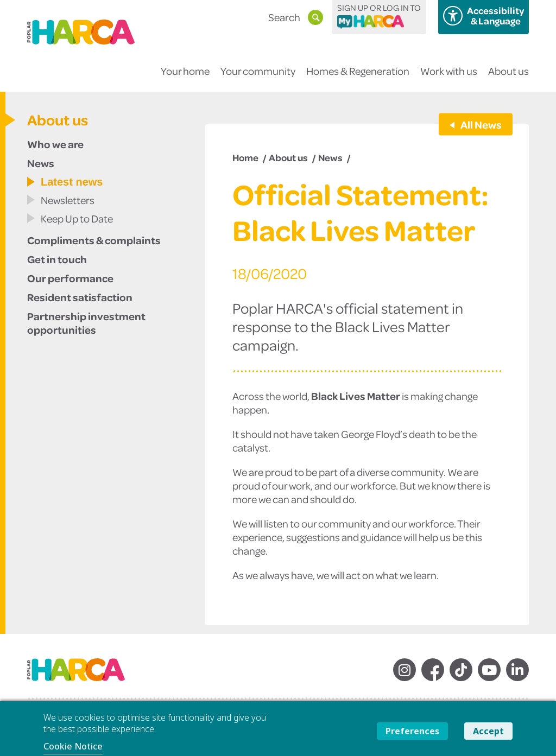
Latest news (72, 182)
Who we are (55, 144)
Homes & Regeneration (358, 78)
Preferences (412, 731)
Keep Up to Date (77, 218)
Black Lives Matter (356, 396)
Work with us (449, 78)
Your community (258, 78)
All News (481, 124)
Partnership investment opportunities (86, 323)
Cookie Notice (73, 746)
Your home (185, 78)
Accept (488, 731)
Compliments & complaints (94, 240)
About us (508, 78)
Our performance (70, 278)
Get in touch (57, 259)
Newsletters (68, 200)
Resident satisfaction (80, 297)
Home (245, 157)
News (41, 163)
